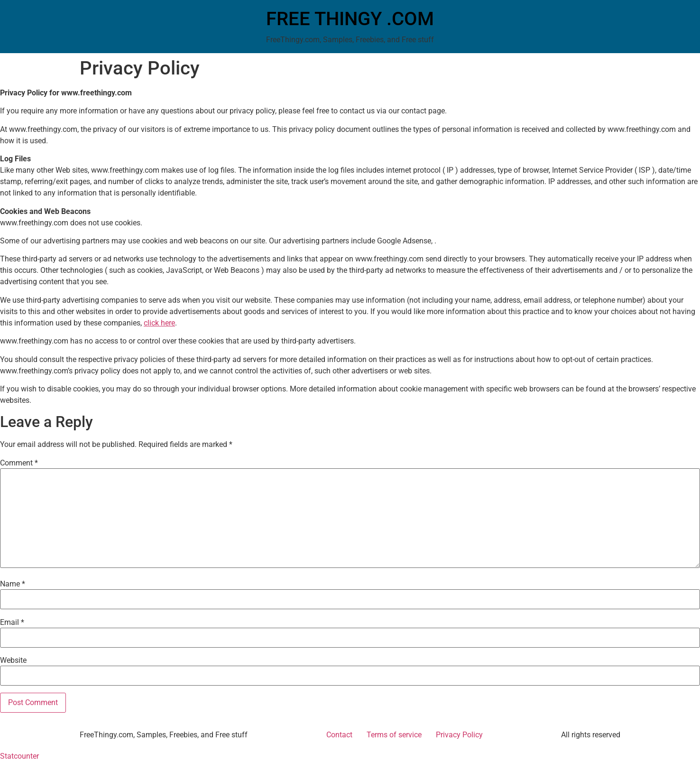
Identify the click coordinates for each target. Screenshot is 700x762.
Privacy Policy (459, 735)
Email (12, 623)
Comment (19, 463)
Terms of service (394, 735)
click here (159, 323)
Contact (339, 735)
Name (13, 584)
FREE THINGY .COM (350, 19)
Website (13, 660)
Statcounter (19, 756)
